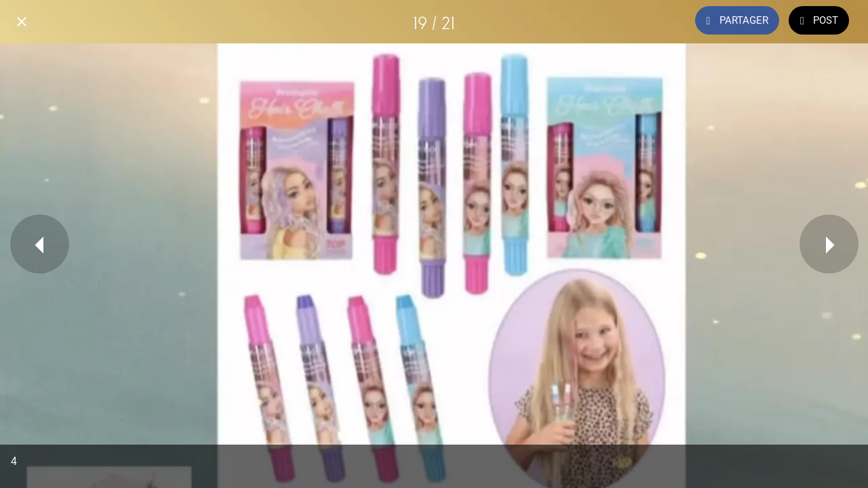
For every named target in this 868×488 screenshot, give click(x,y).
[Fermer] (22, 22)
